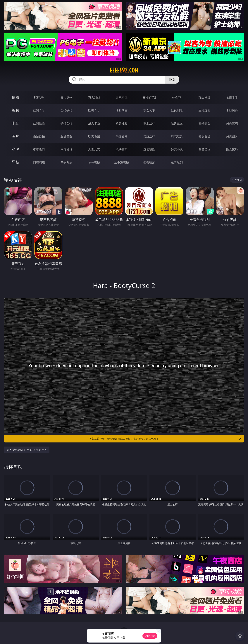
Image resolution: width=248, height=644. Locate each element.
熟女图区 (204, 136)
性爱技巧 (232, 149)
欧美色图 (94, 136)
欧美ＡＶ (94, 110)
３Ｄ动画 (122, 110)
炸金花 (177, 97)
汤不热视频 (122, 162)
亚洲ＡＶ (39, 110)
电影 (15, 123)
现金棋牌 (204, 97)
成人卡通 (94, 123)
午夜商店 (66, 162)
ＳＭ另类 (232, 110)
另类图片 (232, 136)
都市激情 (39, 149)
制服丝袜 (149, 123)
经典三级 (177, 123)
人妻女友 (94, 149)
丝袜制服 (177, 110)
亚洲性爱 (39, 123)
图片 (15, 136)
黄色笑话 (204, 149)
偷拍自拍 (66, 123)
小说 (15, 149)
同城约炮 (39, 162)
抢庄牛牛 (232, 97)
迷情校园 (149, 149)
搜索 (172, 80)
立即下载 (150, 636)
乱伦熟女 (204, 123)
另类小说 (177, 149)
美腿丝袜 (149, 136)
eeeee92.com (124, 70)
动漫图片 (122, 136)
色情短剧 (177, 162)
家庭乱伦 (66, 149)
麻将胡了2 (149, 97)
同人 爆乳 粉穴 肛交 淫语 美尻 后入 (27, 450)
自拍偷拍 (66, 110)
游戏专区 (122, 97)
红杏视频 (149, 162)
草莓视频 (94, 162)
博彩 (15, 97)
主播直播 (204, 110)
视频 (15, 110)
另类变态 (232, 123)
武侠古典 (122, 149)
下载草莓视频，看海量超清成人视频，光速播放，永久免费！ (166, 439)
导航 (15, 162)
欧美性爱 (122, 123)
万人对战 (94, 97)
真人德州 (66, 97)
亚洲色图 (66, 136)
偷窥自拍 (39, 136)
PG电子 (39, 97)
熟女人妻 (149, 110)
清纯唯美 (177, 136)
